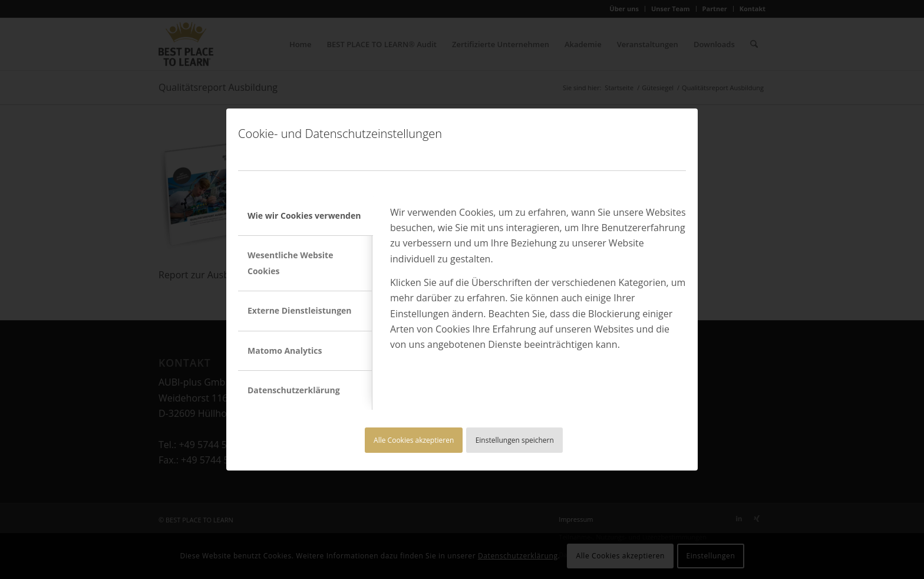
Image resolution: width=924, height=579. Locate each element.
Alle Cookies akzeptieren (414, 440)
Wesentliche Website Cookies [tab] (290, 263)
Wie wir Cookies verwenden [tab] (304, 216)
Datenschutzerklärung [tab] (294, 390)
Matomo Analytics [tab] (285, 351)
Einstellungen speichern (515, 440)
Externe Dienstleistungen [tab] (300, 310)
